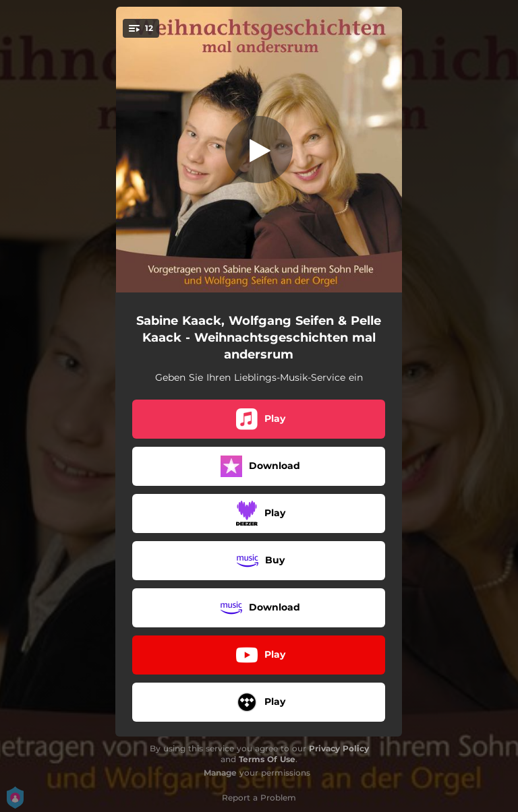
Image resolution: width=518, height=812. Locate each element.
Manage (220, 773)
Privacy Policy (339, 748)
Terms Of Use (267, 759)
